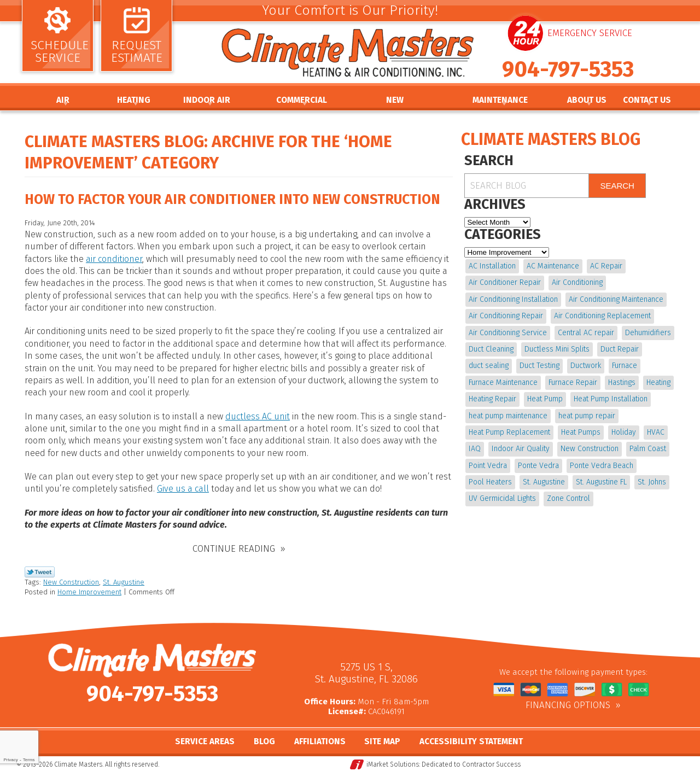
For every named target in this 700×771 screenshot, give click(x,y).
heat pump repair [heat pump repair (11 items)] (587, 416)
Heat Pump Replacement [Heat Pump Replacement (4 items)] (509, 432)
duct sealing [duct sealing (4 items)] (489, 366)
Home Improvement (89, 592)
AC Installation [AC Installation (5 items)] (492, 266)
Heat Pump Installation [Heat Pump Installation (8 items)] (611, 399)
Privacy (10, 760)
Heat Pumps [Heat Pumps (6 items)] (581, 432)
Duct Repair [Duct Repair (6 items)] (620, 349)
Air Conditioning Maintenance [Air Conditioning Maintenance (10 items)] (616, 299)
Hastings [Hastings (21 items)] (622, 382)
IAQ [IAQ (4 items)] (475, 449)
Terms (29, 760)
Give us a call (183, 489)
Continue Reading (234, 548)
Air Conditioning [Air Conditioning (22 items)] (577, 282)
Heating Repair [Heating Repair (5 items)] (492, 399)
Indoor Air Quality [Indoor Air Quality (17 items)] (521, 449)
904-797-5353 (568, 69)
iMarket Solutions (393, 763)
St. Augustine (124, 582)
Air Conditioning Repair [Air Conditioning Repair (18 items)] (506, 316)
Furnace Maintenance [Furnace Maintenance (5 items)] (503, 382)
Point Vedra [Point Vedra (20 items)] (488, 466)
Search (617, 186)
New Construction (71, 582)
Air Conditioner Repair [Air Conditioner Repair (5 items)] (505, 282)
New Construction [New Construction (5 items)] (590, 449)
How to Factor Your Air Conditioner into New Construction (232, 200)
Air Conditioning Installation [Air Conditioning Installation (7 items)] (513, 299)
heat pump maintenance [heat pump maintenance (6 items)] (508, 416)
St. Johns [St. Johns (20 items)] (652, 482)
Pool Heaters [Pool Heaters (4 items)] (490, 482)
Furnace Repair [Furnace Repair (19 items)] (573, 382)
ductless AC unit (258, 416)
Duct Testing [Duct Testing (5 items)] (539, 366)
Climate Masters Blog (551, 139)
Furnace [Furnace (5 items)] (625, 366)
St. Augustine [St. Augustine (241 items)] (544, 482)
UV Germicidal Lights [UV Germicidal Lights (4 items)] (502, 498)
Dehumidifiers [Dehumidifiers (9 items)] (648, 333)
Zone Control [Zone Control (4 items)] (568, 498)
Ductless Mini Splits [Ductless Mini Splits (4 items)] (557, 349)
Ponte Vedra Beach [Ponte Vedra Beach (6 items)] (602, 466)
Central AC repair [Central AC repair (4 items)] (586, 333)
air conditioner (114, 259)
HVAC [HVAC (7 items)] (656, 432)
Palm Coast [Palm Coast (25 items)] (648, 449)
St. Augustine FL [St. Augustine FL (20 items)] (601, 482)
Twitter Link (40, 571)
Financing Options (568, 705)
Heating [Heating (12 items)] (658, 382)
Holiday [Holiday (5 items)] (624, 432)
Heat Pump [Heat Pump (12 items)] (545, 399)
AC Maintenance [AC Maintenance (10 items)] (553, 266)
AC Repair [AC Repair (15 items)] (606, 266)
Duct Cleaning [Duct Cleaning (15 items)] (491, 349)
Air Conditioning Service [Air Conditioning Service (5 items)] (508, 333)
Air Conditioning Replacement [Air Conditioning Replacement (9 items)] (602, 316)
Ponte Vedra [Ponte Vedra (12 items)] (538, 466)
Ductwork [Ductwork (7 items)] (586, 366)
